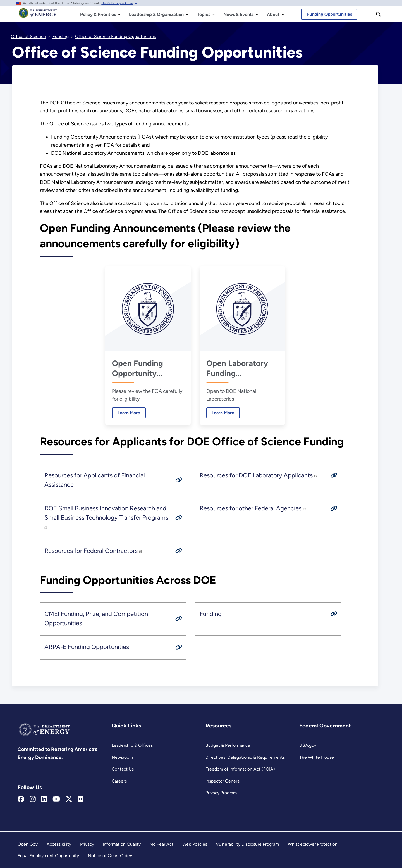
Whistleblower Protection (313, 844)
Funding (211, 614)
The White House (317, 757)
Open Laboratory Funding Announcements (238, 368)
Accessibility (59, 844)
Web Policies (195, 844)
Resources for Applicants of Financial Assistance (95, 480)
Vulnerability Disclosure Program (247, 844)
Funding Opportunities (330, 14)
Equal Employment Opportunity (48, 856)
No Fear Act (161, 844)
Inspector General (223, 781)
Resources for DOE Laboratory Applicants (259, 475)
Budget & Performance (228, 745)
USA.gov (308, 745)
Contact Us (123, 769)
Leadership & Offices (132, 745)
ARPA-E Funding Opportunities (87, 647)
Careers (119, 781)
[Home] (38, 16)
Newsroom (122, 757)
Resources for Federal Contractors (94, 551)
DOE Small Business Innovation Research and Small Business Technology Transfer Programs (106, 517)
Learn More (126, 413)
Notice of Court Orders (111, 856)
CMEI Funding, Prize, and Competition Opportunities (96, 619)
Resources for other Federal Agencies (253, 509)
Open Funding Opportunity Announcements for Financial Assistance (148, 368)
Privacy (87, 844)
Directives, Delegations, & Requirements (245, 757)
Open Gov (28, 844)
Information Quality (122, 844)
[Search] (379, 14)
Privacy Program (221, 793)
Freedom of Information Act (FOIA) (240, 769)
